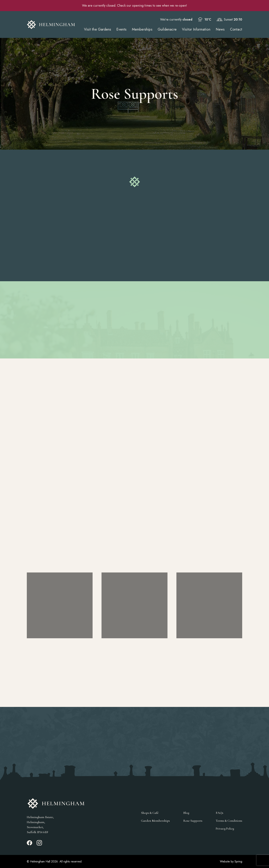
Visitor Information (196, 29)
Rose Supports (193, 821)
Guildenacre (167, 29)
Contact (236, 29)
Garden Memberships (155, 821)
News (220, 29)
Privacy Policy (225, 828)
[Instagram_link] (39, 844)
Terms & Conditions (229, 821)
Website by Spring (231, 861)
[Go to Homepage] (51, 25)
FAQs (219, 813)
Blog (186, 813)
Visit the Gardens (98, 29)
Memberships (142, 29)
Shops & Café (150, 813)
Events (121, 29)
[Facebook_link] (29, 844)
